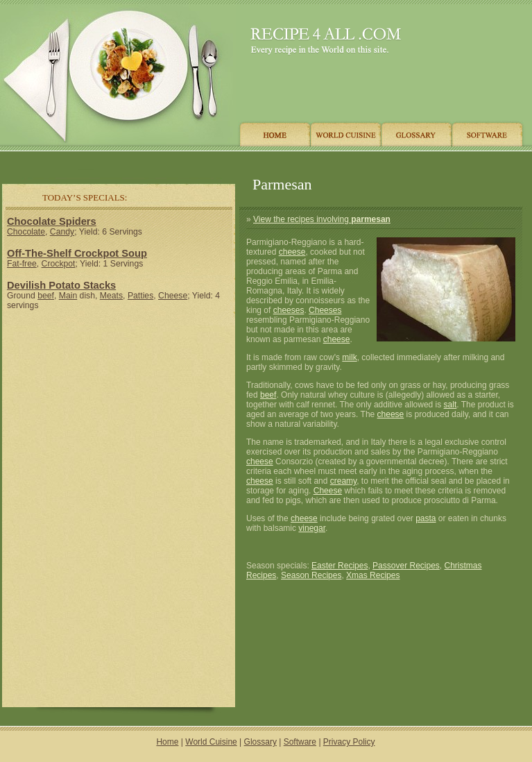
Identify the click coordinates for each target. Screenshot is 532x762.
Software (300, 742)
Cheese (173, 296)
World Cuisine (211, 742)
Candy (62, 232)
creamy (343, 481)
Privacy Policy (349, 742)
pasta (426, 518)
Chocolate (26, 232)
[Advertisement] (119, 412)
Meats (111, 296)
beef (46, 296)
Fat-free (22, 264)
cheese (292, 252)
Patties (140, 296)
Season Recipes (311, 575)
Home (167, 742)
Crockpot (59, 264)
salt (451, 405)
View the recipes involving (322, 219)
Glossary (260, 742)
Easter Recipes (340, 566)
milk (349, 357)
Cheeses (325, 310)
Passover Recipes (406, 566)
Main (68, 296)
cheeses (289, 310)
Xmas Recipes (373, 575)
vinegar (312, 528)
